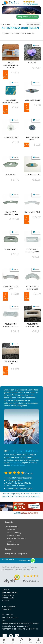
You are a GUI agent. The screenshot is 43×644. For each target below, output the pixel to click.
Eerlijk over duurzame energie (19, 623)
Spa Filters (11, 541)
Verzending (23, 626)
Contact (8, 549)
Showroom (5, 623)
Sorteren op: (28, 24)
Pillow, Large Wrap (32, 212)
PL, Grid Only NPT (11, 137)
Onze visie (9, 522)
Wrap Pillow (11, 175)
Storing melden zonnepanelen (16, 554)
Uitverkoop (11, 530)
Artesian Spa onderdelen (16, 538)
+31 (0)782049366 (30, 4)
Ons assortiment (11, 527)
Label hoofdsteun (32, 175)
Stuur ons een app (27, 561)
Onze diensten (34, 623)
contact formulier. (18, 465)
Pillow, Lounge (11, 249)
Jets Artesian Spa (13, 535)
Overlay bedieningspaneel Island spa (11, 65)
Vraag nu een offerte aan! (28, 17)
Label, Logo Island (32, 100)
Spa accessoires (13, 544)
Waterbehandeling (14, 533)
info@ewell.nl (16, 463)
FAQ (28, 626)
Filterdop (32, 63)
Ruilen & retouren (13, 626)
